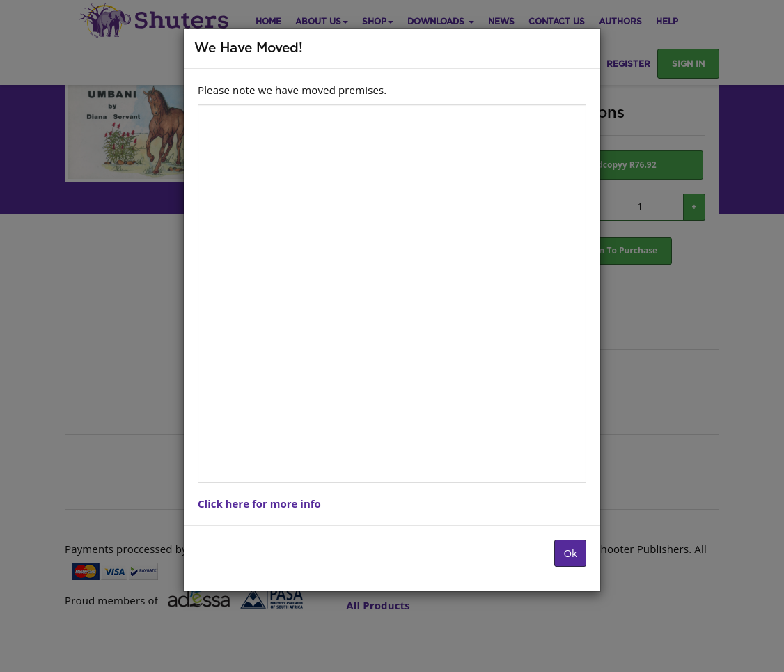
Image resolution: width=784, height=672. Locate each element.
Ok (570, 553)
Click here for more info (259, 503)
